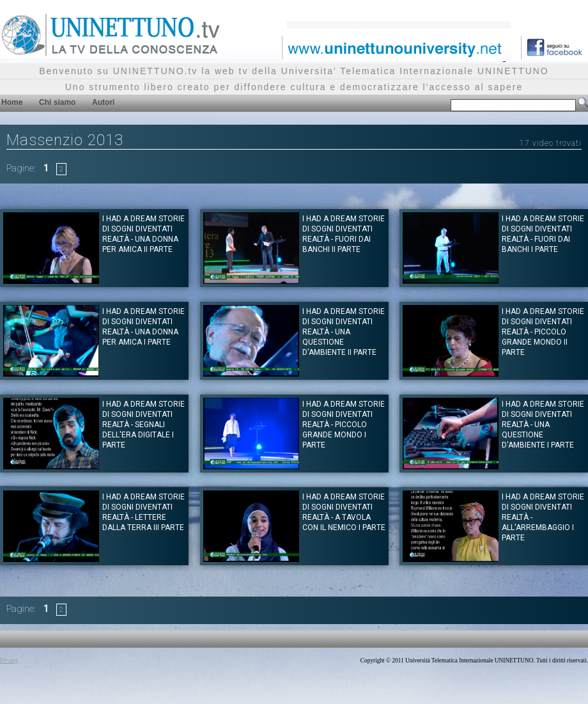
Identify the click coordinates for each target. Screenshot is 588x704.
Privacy (9, 661)
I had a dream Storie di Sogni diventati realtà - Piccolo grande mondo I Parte (344, 425)
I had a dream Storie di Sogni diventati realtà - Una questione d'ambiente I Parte (543, 425)
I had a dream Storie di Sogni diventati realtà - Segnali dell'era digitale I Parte (143, 425)
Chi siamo (57, 102)
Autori (103, 102)
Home (12, 102)
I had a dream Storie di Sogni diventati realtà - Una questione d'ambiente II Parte (344, 332)
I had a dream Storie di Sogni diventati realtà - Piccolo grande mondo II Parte (543, 332)
